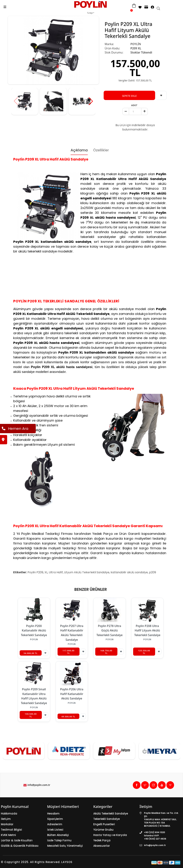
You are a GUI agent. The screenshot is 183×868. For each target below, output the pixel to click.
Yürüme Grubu (103, 830)
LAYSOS (66, 862)
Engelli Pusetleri (104, 824)
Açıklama (79, 150)
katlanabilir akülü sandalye (129, 572)
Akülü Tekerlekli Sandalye (111, 814)
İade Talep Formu (59, 840)
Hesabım (53, 814)
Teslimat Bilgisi (11, 830)
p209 (153, 572)
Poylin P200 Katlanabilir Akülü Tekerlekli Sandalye (34, 630)
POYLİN (136, 44)
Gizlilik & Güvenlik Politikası (20, 846)
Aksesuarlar (102, 846)
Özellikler (101, 150)
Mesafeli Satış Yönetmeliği (65, 846)
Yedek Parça (102, 840)
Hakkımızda (9, 814)
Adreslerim (55, 824)
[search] (160, 9)
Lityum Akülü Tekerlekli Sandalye (87, 572)
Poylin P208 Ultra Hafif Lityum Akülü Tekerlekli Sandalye (147, 630)
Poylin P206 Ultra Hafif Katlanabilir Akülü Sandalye (72, 694)
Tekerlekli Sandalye (107, 819)
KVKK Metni (8, 835)
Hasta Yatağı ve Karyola (110, 835)
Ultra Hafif (56, 572)
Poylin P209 (35, 572)
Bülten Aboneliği (58, 835)
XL (46, 572)
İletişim (6, 819)
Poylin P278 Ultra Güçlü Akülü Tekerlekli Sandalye (110, 630)
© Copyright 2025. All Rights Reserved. (31, 862)
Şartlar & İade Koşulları (17, 840)
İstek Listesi (55, 830)
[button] (91, 101)
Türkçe (90, 13)
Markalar (7, 824)
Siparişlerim (55, 819)
